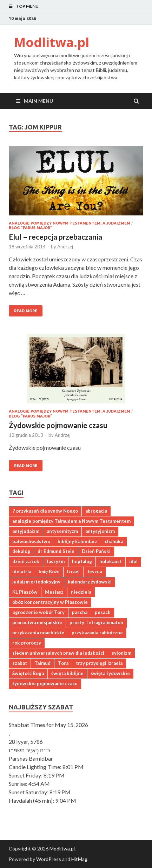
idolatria (22, 572)
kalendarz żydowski (90, 582)
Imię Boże (49, 572)
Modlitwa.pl (52, 42)
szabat (20, 663)
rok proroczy (27, 643)
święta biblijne (67, 673)
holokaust (111, 561)
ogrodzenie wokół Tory (38, 612)
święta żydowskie (110, 673)
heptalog (82, 561)
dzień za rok (26, 561)
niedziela (81, 592)
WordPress (49, 859)
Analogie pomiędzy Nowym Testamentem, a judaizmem (70, 223)
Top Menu (27, 6)
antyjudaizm (26, 531)
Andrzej (65, 247)
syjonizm (121, 653)
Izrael (73, 572)
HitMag (79, 859)
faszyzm (56, 561)
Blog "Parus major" (31, 228)
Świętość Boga (28, 673)
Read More (23, 309)
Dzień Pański (96, 551)
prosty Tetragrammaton (96, 622)
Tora (63, 663)
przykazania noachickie (38, 633)
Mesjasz (54, 592)
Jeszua (95, 572)
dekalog (21, 551)
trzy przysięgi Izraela (99, 663)
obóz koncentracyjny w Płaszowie (50, 602)
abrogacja (96, 511)
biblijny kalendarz (77, 541)
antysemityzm (62, 531)
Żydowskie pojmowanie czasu (58, 425)
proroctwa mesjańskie (37, 622)
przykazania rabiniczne (97, 633)
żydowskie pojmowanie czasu (45, 683)
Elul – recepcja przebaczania (55, 237)
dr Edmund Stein (56, 551)
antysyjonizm (100, 531)
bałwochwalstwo (31, 541)
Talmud (42, 663)
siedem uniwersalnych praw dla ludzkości (58, 653)
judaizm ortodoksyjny (36, 582)
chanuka (114, 541)
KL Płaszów (25, 592)
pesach (103, 612)
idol (133, 561)
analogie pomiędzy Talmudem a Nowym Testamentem (71, 521)
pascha (80, 612)
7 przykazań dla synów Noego (45, 511)
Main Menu (38, 101)
